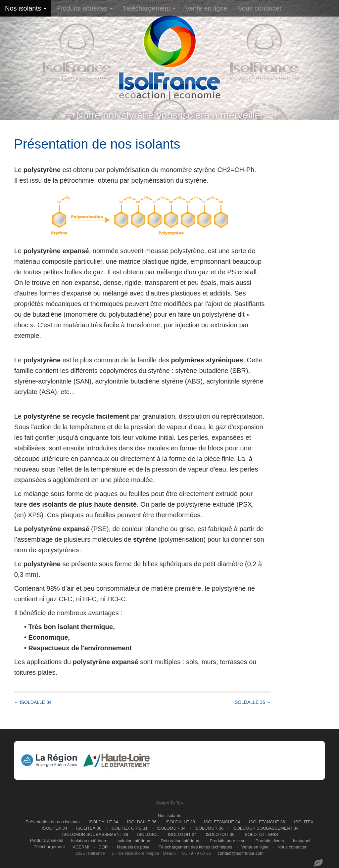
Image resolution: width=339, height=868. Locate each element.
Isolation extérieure (89, 841)
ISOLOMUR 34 (171, 828)
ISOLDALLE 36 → (252, 702)
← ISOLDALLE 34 (33, 702)
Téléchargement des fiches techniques (195, 847)
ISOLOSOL (148, 834)
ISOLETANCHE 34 (222, 822)
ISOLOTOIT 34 (182, 834)
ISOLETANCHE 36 (267, 822)
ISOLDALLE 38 (180, 822)
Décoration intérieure (181, 841)
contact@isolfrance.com (241, 853)
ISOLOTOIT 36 (220, 834)
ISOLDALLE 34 (103, 822)
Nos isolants (26, 8)
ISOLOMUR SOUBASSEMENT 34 (265, 828)
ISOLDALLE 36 (142, 822)
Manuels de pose (133, 847)
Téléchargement (149, 8)
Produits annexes (84, 8)
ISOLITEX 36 (89, 828)
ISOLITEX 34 (54, 828)
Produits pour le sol (228, 841)
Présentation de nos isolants (52, 822)
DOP (103, 847)
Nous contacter (259, 8)
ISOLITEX (304, 822)
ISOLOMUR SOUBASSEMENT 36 (95, 834)
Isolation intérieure (134, 841)
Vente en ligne (206, 8)
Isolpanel (302, 841)
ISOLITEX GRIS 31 (129, 828)
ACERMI (81, 847)
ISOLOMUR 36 (209, 828)
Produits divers (270, 841)
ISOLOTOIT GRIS (261, 834)
